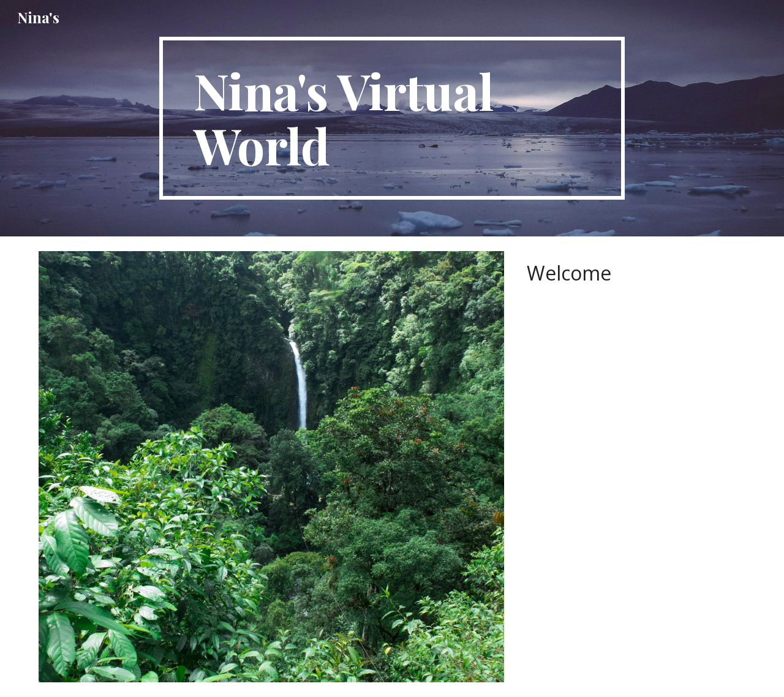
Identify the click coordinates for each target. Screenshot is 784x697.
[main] (392, 118)
